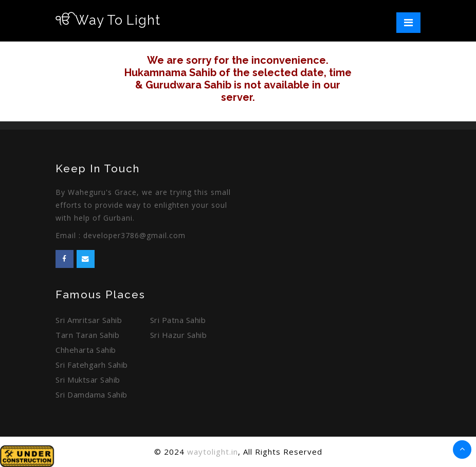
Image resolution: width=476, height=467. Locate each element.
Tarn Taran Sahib (87, 335)
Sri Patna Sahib (178, 320)
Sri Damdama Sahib (91, 394)
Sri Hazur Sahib (179, 335)
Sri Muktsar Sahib (88, 380)
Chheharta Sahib (86, 350)
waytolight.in (213, 452)
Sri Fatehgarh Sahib (92, 365)
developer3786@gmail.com (134, 235)
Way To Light (108, 20)
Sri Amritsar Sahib (89, 320)
